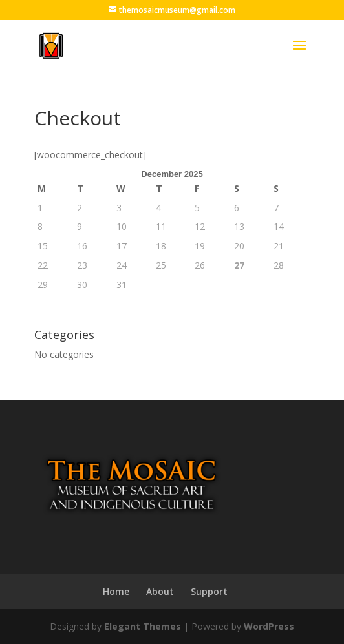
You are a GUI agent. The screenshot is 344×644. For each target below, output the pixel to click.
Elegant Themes (143, 626)
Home (116, 591)
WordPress (269, 626)
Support (209, 591)
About (160, 591)
